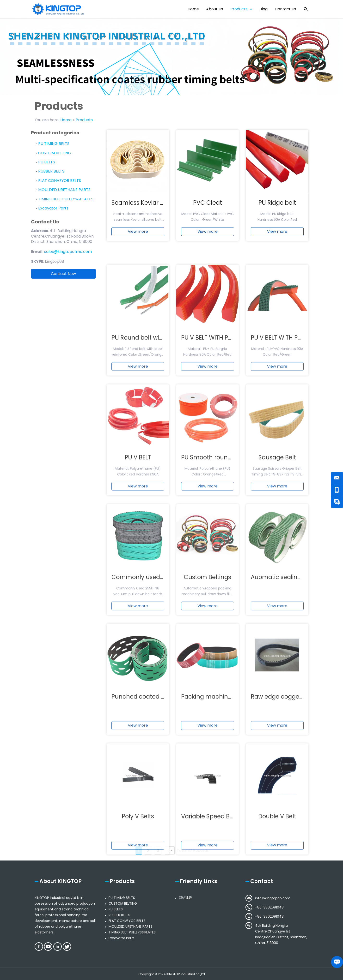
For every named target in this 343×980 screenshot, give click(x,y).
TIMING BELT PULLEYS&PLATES (66, 199)
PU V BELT (138, 550)
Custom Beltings (207, 670)
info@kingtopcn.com (273, 898)
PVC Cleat (208, 207)
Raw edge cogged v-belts (288, 790)
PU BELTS (47, 162)
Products (84, 120)
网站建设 (185, 898)
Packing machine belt (213, 790)
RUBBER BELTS (51, 171)
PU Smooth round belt (213, 550)
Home (66, 120)
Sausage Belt (277, 550)
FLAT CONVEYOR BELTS (60, 181)
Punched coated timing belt (152, 790)
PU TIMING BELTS (54, 144)
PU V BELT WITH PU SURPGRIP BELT (228, 431)
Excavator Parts (53, 208)
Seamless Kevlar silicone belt (153, 207)
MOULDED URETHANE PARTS (64, 190)
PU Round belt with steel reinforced (161, 431)
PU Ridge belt (277, 207)
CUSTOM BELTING (55, 153)
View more (138, 236)
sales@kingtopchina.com (68, 252)
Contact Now (63, 274)
